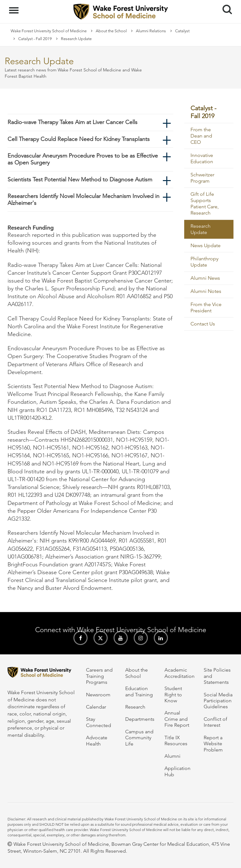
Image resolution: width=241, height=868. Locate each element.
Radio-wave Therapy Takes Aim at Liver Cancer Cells (72, 122)
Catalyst (182, 31)
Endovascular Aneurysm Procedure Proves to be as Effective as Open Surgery (83, 159)
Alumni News (205, 278)
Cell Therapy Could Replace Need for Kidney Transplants (79, 139)
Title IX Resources (176, 741)
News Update (206, 245)
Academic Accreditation (179, 673)
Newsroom (98, 695)
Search (225, 7)
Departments (140, 719)
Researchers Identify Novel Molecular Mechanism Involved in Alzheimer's (83, 200)
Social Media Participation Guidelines (218, 701)
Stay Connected (99, 722)
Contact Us (203, 324)
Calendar (96, 707)
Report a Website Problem (213, 744)
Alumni (172, 756)
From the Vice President (206, 307)
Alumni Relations (151, 31)
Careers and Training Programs (99, 676)
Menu (15, 7)
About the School (111, 31)
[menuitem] (209, 112)
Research (135, 707)
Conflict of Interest (215, 722)
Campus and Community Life (139, 738)
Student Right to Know (173, 694)
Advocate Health (97, 741)
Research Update (201, 229)
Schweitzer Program (202, 178)
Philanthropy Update (204, 262)
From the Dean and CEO (201, 136)
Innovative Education (202, 158)
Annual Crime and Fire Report (177, 719)
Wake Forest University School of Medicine (49, 31)
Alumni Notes (206, 291)
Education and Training (139, 691)
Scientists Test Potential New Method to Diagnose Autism (80, 179)
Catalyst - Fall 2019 (35, 39)
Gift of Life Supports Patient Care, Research (205, 203)
